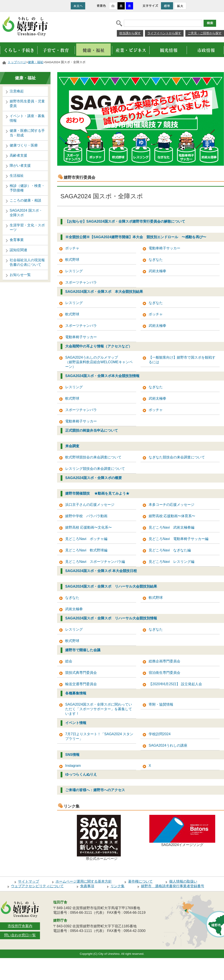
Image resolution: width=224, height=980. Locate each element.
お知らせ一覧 (20, 275)
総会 (69, 661)
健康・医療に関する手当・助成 (27, 133)
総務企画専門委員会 (164, 661)
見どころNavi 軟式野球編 (86, 550)
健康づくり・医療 (24, 145)
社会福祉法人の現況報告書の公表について (27, 262)
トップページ (17, 62)
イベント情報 (76, 723)
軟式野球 (72, 260)
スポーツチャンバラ (81, 282)
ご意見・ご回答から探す (205, 33)
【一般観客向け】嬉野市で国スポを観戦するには (182, 360)
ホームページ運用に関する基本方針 (84, 881)
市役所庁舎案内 (20, 926)
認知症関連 (18, 250)
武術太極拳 (157, 271)
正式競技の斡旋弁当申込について (92, 430)
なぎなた (156, 260)
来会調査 (72, 446)
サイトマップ (29, 881)
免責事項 (87, 886)
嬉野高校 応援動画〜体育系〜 (172, 516)
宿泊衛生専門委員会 (164, 673)
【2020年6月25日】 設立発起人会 (175, 684)
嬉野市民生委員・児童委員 (27, 104)
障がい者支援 (20, 165)
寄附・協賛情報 (161, 704)
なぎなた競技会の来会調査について (177, 457)
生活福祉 (17, 176)
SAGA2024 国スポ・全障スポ (26, 213)
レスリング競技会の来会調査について (95, 469)
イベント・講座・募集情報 (27, 118)
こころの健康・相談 (25, 200)
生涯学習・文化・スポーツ (27, 227)
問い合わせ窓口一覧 (20, 935)
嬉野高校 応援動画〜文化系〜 (89, 527)
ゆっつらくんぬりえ (81, 774)
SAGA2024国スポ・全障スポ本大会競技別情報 (102, 376)
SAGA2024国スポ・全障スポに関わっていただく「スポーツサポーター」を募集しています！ (99, 709)
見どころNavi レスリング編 (172, 562)
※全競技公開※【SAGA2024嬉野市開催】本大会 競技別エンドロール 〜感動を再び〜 (136, 237)
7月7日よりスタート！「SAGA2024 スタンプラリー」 (99, 736)
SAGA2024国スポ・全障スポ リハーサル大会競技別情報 (111, 618)
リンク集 (117, 886)
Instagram (73, 766)
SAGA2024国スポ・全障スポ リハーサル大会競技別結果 (111, 586)
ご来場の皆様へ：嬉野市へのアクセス (95, 790)
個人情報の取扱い (183, 881)
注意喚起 (17, 91)
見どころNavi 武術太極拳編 (172, 527)
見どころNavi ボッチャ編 (86, 539)
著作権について (140, 881)
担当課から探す (130, 33)
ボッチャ (72, 248)
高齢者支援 (18, 155)
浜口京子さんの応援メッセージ (90, 505)
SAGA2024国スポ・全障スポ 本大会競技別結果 (104, 292)
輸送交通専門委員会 (81, 684)
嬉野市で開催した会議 (83, 650)
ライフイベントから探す (164, 33)
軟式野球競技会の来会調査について (93, 457)
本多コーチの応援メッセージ (172, 505)
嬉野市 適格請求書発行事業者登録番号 (173, 886)
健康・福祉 (36, 62)
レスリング (74, 271)
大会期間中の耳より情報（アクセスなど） (99, 346)
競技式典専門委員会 (81, 673)
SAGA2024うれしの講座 (168, 745)
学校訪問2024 (160, 734)
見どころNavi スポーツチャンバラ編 (95, 562)
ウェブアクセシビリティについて (37, 886)
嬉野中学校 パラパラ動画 (86, 516)
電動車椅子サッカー (164, 248)
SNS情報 (72, 755)
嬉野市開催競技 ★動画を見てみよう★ (97, 493)
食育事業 (17, 240)
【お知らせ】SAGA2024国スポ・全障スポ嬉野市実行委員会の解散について (125, 221)
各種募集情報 (76, 693)
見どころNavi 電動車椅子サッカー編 (179, 539)
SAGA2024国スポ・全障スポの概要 (94, 478)
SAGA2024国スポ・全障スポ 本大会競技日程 (101, 571)
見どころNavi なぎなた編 (170, 550)
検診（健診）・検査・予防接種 (27, 188)
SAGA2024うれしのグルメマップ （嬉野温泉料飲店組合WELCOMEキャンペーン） (101, 362)
